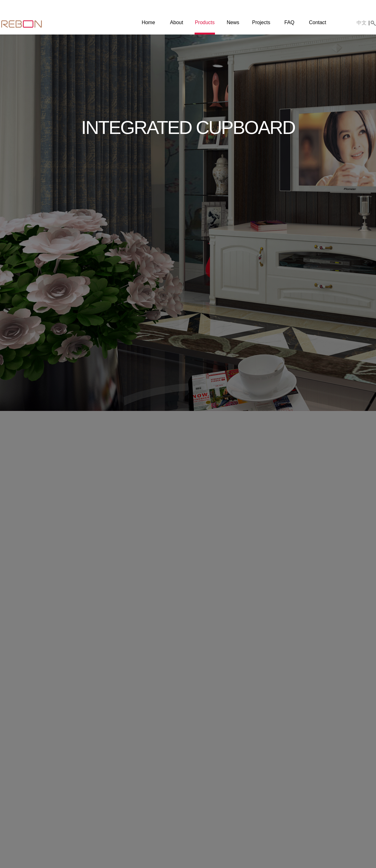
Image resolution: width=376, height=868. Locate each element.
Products (205, 22)
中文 (362, 23)
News (233, 22)
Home (148, 22)
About (177, 22)
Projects (261, 22)
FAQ (289, 22)
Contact (318, 22)
